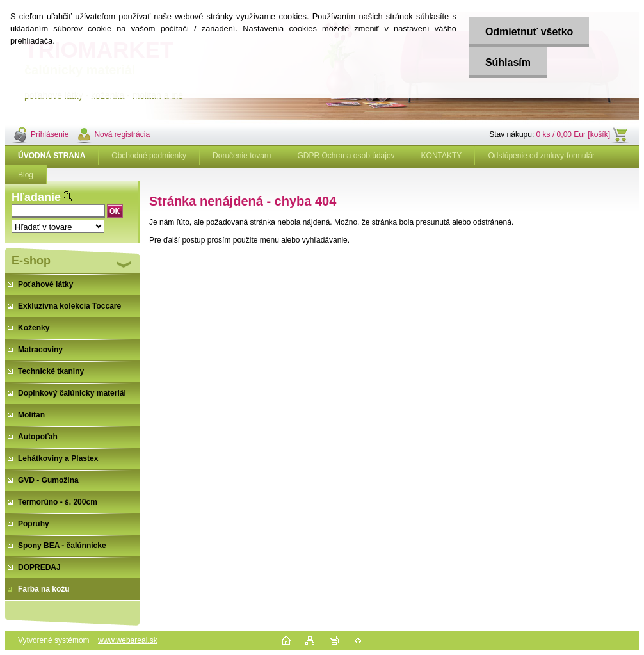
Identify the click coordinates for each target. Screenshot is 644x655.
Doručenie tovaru (242, 156)
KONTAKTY (442, 156)
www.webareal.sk (128, 640)
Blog (26, 175)
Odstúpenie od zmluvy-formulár (541, 156)
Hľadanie (36, 197)
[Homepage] (52, 156)
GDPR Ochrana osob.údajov (346, 156)
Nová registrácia (122, 134)
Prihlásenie (50, 134)
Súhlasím (508, 62)
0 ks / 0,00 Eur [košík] (573, 134)
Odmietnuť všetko (529, 32)
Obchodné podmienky (149, 156)
